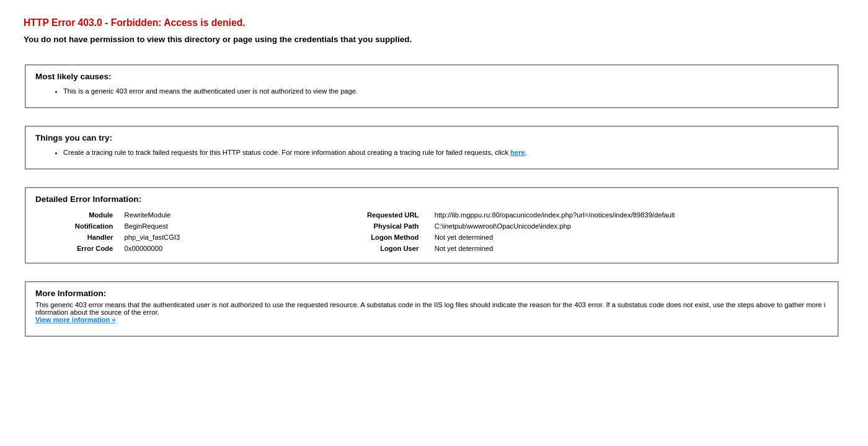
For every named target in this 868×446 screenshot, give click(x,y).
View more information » (76, 320)
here (518, 152)
